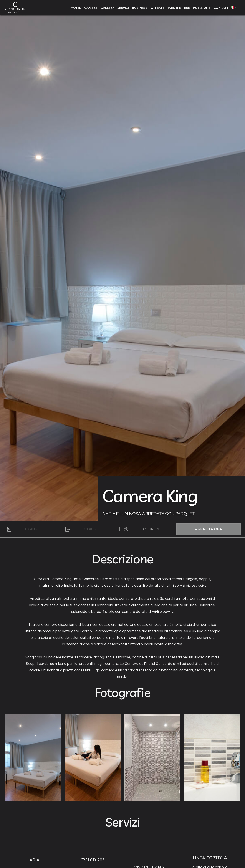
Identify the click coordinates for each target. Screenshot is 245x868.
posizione (202, 8)
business (140, 8)
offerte (157, 8)
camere (91, 8)
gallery (107, 8)
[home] (15, 8)
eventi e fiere (179, 8)
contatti (221, 8)
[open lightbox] (33, 757)
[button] (233, 7)
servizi (123, 8)
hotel (76, 8)
